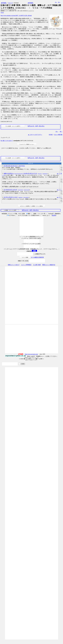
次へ (56, 2)
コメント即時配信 (26, 269)
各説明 (54, 215)
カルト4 (10, 3)
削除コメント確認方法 (49, 269)
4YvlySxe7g (40, 174)
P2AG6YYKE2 (20, 190)
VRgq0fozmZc (45, 174)
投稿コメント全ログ (14, 269)
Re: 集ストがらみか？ (7, 141)
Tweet (2, 13)
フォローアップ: (5, 138)
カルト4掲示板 (58, 135)
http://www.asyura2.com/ (31, 358)
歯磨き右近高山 (13, 174)
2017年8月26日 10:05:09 (10, 190)
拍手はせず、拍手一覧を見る (36, 126)
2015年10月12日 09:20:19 (10, 166)
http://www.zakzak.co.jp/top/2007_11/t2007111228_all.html (16, 15)
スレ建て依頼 (37, 269)
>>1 (3, 175)
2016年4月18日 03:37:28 (30, 174)
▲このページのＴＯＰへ (35, 135)
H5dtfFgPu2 (20, 197)
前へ (59, 2)
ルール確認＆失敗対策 (37, 261)
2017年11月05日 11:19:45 (11, 197)
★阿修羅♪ (4, 3)
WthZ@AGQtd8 (27, 190)
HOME (51, 135)
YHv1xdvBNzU (26, 197)
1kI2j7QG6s (22, 166)
